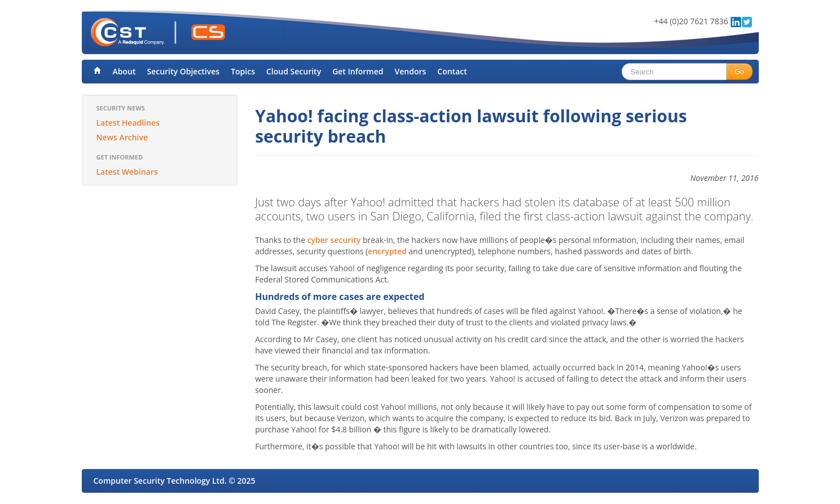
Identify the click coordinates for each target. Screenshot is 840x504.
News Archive (122, 137)
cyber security (334, 240)
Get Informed (358, 71)
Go (739, 72)
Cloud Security (294, 71)
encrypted (387, 251)
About (124, 71)
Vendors (411, 71)
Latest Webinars (127, 172)
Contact (452, 71)
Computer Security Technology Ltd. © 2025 (175, 481)
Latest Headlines (128, 123)
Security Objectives (183, 71)
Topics (243, 71)
